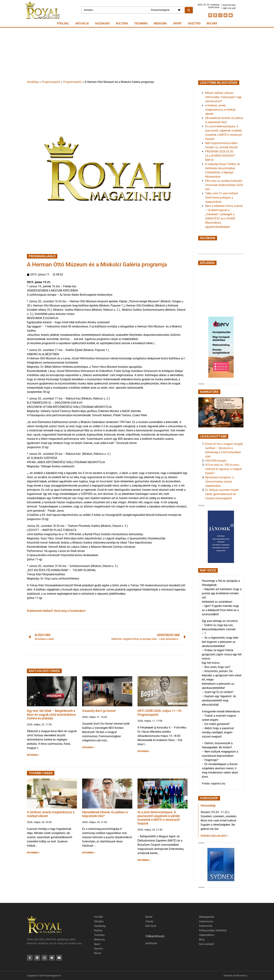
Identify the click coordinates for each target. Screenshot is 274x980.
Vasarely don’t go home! (99, 711)
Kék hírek (151, 926)
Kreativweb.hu (240, 976)
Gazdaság (102, 23)
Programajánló (51, 82)
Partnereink (206, 926)
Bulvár (212, 23)
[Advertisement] (137, 54)
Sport (177, 23)
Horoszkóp (208, 805)
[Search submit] (189, 10)
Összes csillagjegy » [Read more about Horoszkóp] (214, 836)
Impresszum (206, 921)
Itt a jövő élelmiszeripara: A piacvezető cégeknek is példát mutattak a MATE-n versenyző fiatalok (159, 818)
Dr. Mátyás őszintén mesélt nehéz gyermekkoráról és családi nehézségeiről (222, 494)
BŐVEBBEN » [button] (33, 755)
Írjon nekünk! (207, 944)
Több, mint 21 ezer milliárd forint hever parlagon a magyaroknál (221, 198)
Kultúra (122, 23)
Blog (202, 940)
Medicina (160, 23)
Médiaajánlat (207, 917)
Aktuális (82, 23)
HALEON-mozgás (216, 461)
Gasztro (194, 23)
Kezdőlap (33, 82)
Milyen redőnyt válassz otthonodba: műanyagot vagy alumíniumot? (223, 97)
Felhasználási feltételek (213, 930)
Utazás (149, 921)
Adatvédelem (207, 935)
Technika (141, 23)
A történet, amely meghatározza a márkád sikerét (220, 110)
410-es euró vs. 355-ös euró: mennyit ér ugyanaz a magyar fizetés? (223, 469)
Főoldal (63, 23)
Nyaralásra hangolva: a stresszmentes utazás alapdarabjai (219, 482)
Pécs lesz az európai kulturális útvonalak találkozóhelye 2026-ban (224, 185)
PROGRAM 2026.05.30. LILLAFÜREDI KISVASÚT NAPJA (220, 156)
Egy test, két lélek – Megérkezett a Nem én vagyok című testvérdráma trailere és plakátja (51, 715)
